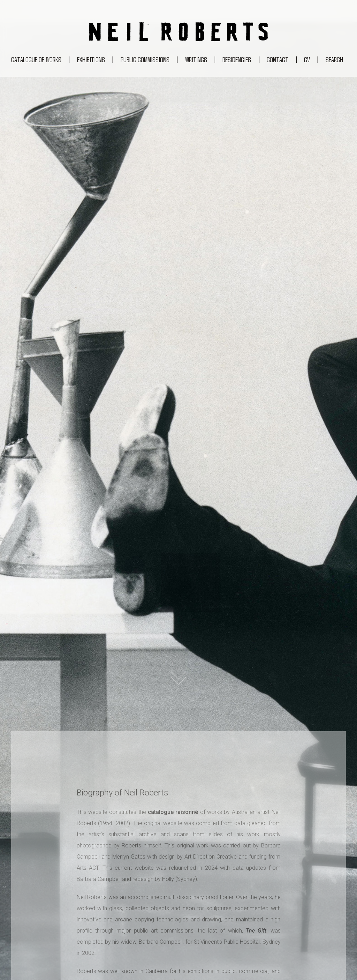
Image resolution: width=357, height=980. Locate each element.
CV (307, 59)
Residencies (237, 59)
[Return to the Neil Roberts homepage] (178, 33)
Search (334, 59)
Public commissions (145, 59)
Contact (278, 59)
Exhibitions (91, 59)
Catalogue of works (36, 59)
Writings (196, 59)
